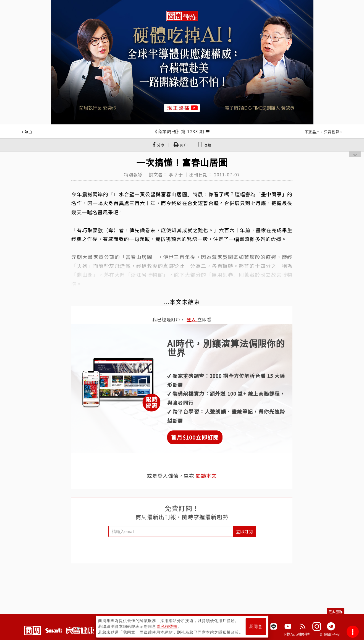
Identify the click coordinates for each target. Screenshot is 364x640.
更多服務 (336, 612)
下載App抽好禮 (296, 634)
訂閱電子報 (330, 634)
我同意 (256, 627)
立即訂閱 (244, 531)
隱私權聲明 (167, 626)
